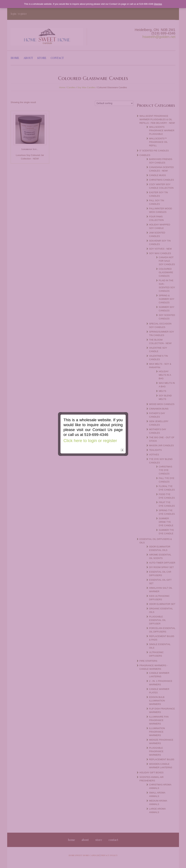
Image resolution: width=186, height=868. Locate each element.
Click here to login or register (90, 433)
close (123, 443)
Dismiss (158, 4)
